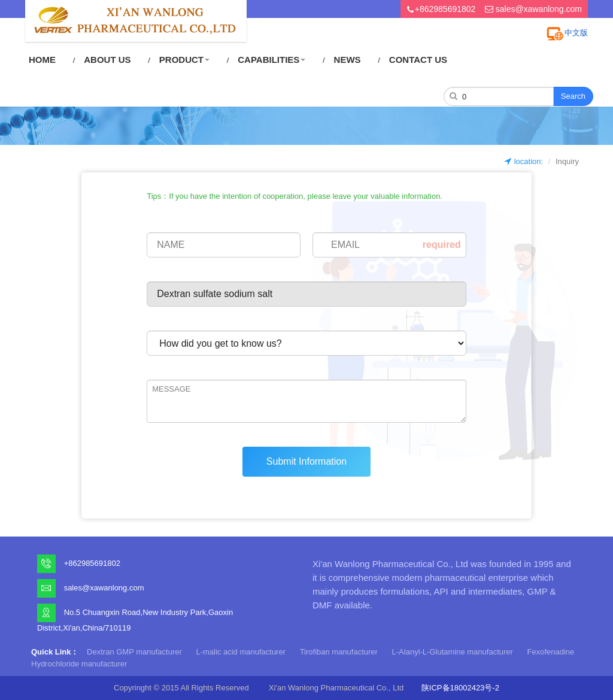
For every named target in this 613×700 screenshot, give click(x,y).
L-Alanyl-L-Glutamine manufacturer (453, 652)
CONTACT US (418, 60)
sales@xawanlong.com (539, 9)
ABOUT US (107, 60)
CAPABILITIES (271, 60)
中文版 (576, 33)
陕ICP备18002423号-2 (460, 688)
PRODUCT (184, 60)
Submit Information (306, 461)
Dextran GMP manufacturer (134, 652)
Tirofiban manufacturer (339, 652)
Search (573, 96)
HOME (42, 60)
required (442, 245)
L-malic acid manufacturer (241, 652)
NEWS (348, 60)
